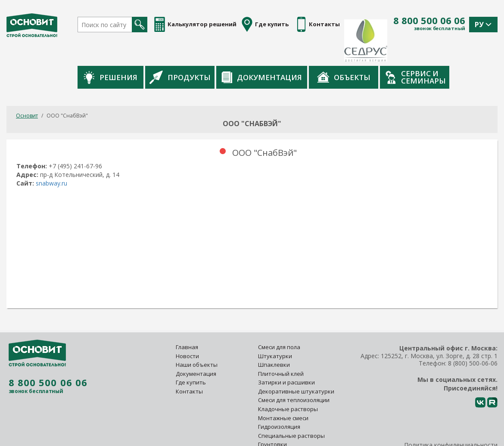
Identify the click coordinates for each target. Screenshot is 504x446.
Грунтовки (272, 418)
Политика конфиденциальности (451, 418)
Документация (305, 51)
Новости (187, 329)
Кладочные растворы (288, 382)
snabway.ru (51, 156)
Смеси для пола (279, 320)
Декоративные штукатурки (296, 365)
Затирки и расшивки (286, 356)
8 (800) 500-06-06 (473, 336)
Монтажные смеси (283, 391)
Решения (154, 51)
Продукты (223, 50)
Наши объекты (197, 338)
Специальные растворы (291, 409)
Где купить (191, 356)
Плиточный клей (282, 347)
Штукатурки (275, 329)
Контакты (189, 365)
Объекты (387, 50)
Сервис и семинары (459, 50)
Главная (187, 320)
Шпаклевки (274, 338)
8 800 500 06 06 (429, 21)
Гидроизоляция (280, 400)
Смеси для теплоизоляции (294, 373)
